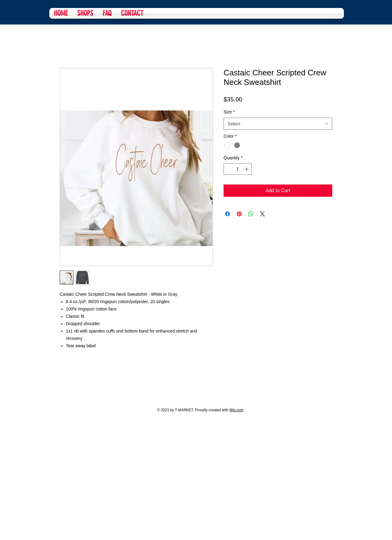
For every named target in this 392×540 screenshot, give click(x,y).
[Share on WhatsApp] (251, 214)
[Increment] (247, 169)
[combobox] (278, 124)
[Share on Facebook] (228, 214)
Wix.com (236, 410)
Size (229, 112)
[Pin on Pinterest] (239, 214)
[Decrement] (228, 169)
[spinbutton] (238, 169)
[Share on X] (262, 214)
